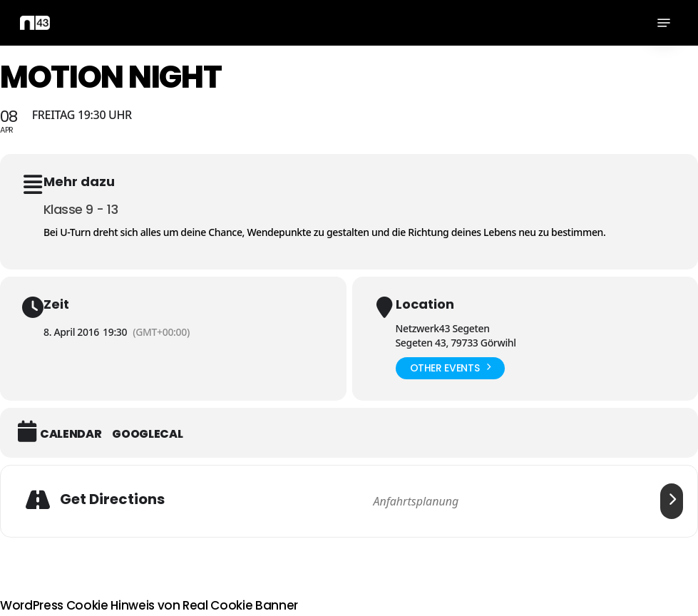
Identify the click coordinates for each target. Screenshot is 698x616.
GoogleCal (147, 434)
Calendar (71, 434)
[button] (664, 23)
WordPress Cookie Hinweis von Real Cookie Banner (149, 605)
